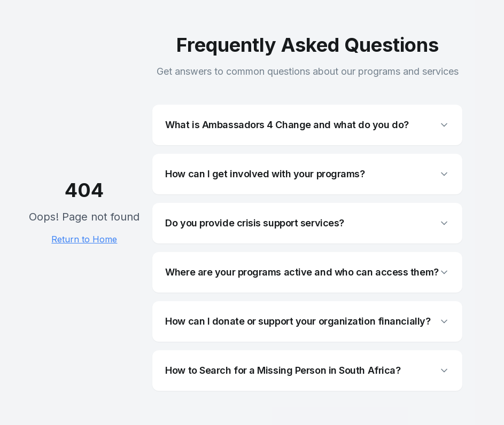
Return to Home (84, 239)
